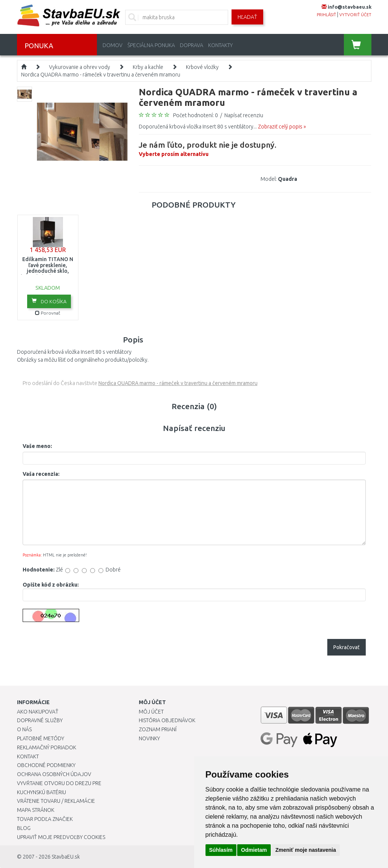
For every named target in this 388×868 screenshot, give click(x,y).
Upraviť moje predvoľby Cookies (61, 837)
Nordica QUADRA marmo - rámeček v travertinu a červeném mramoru (101, 75)
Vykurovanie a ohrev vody (80, 67)
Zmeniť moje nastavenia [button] (306, 850)
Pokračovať (347, 647)
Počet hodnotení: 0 (196, 115)
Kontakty (220, 45)
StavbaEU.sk (66, 857)
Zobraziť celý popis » (282, 127)
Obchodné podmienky (46, 765)
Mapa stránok (36, 810)
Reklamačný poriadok (47, 747)
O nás (24, 729)
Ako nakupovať (38, 712)
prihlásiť (326, 15)
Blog (24, 828)
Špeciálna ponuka (151, 45)
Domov (113, 45)
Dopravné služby (40, 720)
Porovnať (48, 313)
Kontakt (28, 756)
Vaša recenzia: (41, 474)
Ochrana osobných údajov (54, 774)
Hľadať (247, 17)
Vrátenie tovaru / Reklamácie (56, 801)
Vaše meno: (37, 446)
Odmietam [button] (254, 850)
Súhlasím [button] (221, 850)
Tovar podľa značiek (45, 819)
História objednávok (167, 720)
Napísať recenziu (244, 115)
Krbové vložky (202, 67)
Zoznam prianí (158, 729)
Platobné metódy (41, 738)
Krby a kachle (148, 67)
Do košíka (49, 301)
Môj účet (151, 712)
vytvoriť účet (355, 15)
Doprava (192, 45)
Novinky (149, 738)
